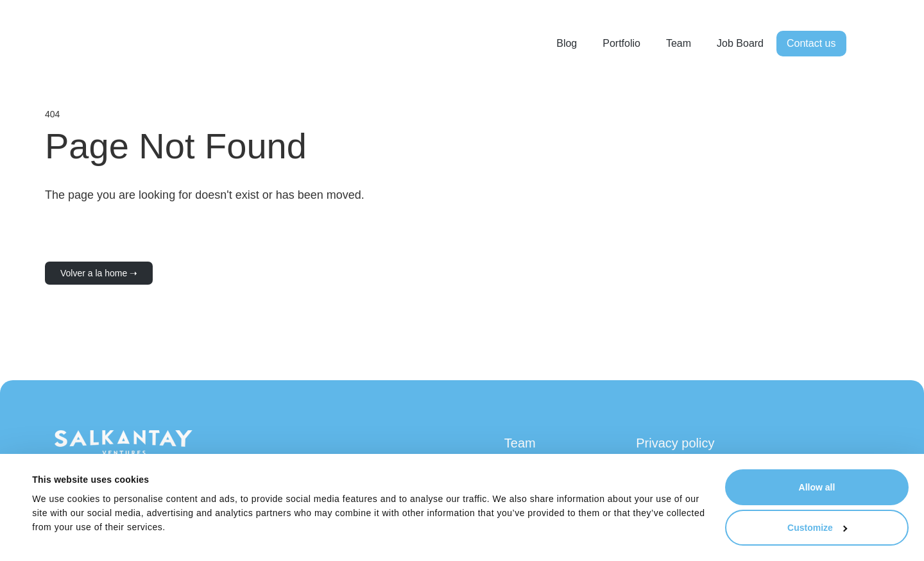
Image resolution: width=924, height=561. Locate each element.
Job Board (740, 43)
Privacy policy (675, 443)
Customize (817, 528)
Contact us (811, 43)
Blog (567, 43)
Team (679, 43)
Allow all (817, 487)
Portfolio (621, 43)
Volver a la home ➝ (99, 273)
